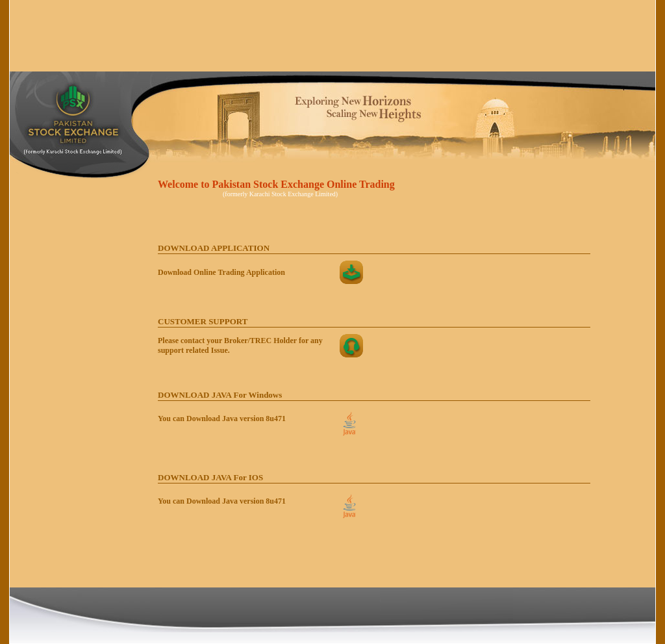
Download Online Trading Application (221, 272)
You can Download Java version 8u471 (222, 419)
